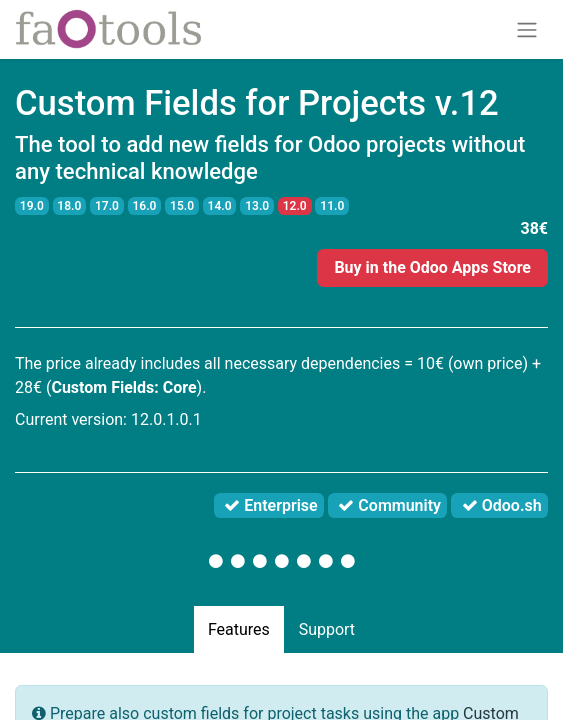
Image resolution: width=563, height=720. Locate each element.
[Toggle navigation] (527, 29)
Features (239, 629)
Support (327, 629)
